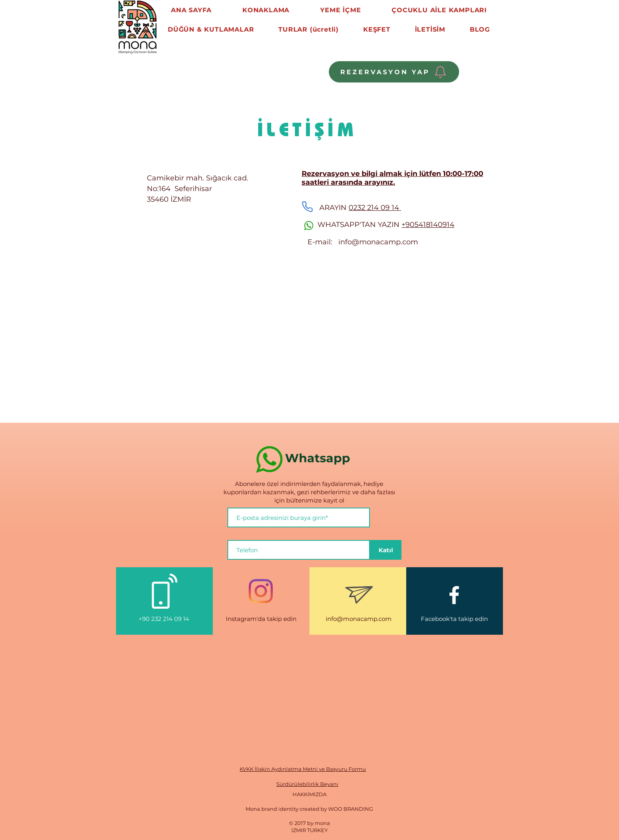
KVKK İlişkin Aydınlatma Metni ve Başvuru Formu (303, 769)
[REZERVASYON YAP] (394, 72)
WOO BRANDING (351, 809)
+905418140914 (428, 225)
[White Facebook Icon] (454, 595)
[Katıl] (386, 550)
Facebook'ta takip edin (454, 619)
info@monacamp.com (378, 242)
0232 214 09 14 (375, 208)
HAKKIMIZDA (309, 794)
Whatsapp (319, 458)
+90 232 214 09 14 (165, 619)
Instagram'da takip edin (261, 619)
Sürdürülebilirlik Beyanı (307, 784)
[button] (211, 29)
